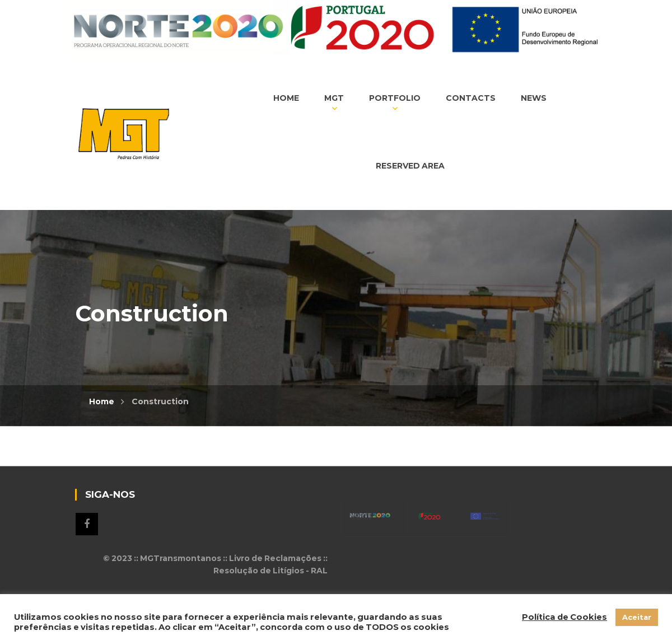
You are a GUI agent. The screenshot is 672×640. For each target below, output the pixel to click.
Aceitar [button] (637, 617)
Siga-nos (87, 524)
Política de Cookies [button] (564, 617)
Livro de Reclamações (275, 558)
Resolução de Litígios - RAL (270, 571)
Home (102, 401)
